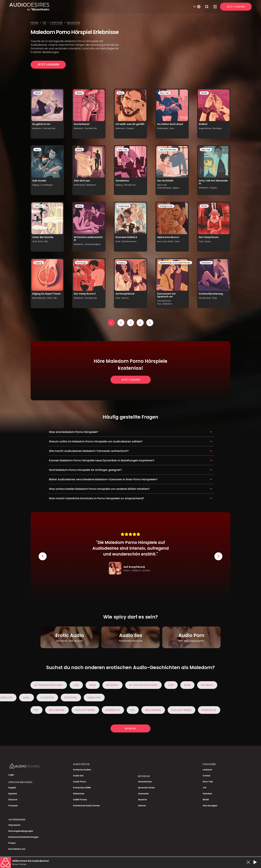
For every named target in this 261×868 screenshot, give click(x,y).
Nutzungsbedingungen (21, 831)
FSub (214, 298)
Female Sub (49, 128)
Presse (12, 843)
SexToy (39, 206)
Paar (121, 93)
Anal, (35, 241)
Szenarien (143, 794)
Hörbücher (79, 794)
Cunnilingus (47, 185)
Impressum (14, 825)
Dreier (208, 241)
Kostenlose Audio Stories (86, 806)
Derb (172, 128)
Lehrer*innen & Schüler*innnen (175, 263)
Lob (75, 685)
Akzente (142, 800)
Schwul (207, 776)
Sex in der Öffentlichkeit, (165, 186)
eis (35, 710)
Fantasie (56, 23)
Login (11, 775)
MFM (91, 685)
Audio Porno (79, 782)
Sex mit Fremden (168, 150)
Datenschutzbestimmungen (23, 837)
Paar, (201, 241)
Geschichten (145, 782)
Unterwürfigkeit (93, 244)
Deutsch (13, 800)
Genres (142, 806)
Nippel (176, 188)
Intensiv (111, 685)
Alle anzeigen (210, 806)
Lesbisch (207, 770)
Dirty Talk (164, 93)
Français (13, 806)
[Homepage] (101, 7)
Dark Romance (129, 241)
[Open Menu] (215, 7)
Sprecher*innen (146, 788)
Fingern (130, 128)
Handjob (96, 698)
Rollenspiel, (163, 128)
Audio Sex (78, 776)
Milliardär (55, 710)
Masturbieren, (39, 298)
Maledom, (37, 128)
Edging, (36, 185)
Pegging (72, 698)
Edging (39, 263)
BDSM (38, 93)
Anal (28, 698)
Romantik (111, 710)
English (12, 788)
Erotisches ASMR (82, 788)
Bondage (217, 128)
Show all (130, 728)
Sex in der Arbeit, (166, 241)
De (44, 23)
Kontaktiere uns (17, 849)
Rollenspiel (124, 206)
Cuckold (49, 698)
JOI (204, 788)
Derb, (118, 241)
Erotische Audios (82, 770)
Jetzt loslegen (48, 64)
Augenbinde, (205, 128)
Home (35, 23)
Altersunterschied (47, 685)
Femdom (207, 794)
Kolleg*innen (166, 206)
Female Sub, (205, 298)
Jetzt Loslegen (236, 7)
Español (13, 794)
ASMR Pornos (80, 800)
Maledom (73, 23)
